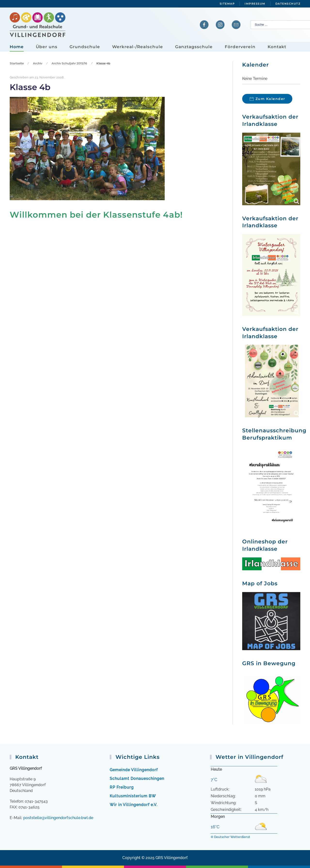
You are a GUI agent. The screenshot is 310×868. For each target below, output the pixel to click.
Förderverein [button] (240, 47)
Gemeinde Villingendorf (134, 770)
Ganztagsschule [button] (194, 47)
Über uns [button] (47, 47)
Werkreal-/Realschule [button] (138, 47)
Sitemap (227, 4)
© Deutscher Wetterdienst (230, 837)
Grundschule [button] (85, 47)
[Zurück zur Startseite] (38, 25)
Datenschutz (288, 4)
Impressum (255, 4)
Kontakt (277, 47)
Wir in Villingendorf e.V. (134, 805)
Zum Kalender (270, 99)
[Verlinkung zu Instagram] (220, 25)
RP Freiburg (122, 787)
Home (17, 47)
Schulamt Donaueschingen (137, 779)
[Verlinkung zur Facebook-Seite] (204, 25)
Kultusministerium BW (133, 796)
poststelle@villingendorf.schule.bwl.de (58, 818)
